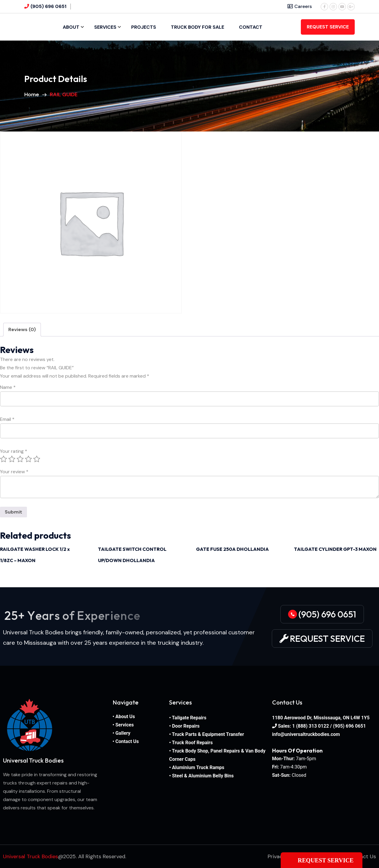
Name (8, 387)
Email (7, 419)
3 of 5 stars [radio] (20, 459)
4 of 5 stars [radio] (28, 459)
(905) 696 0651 (48, 6)
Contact (251, 27)
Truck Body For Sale (197, 27)
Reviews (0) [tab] (22, 329)
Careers (300, 6)
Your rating (14, 451)
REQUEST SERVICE (328, 27)
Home (33, 94)
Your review (14, 472)
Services (105, 27)
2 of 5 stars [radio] (12, 459)
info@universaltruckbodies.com (306, 734)
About (71, 27)
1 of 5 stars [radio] (4, 459)
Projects (144, 27)
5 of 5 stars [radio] (37, 459)
